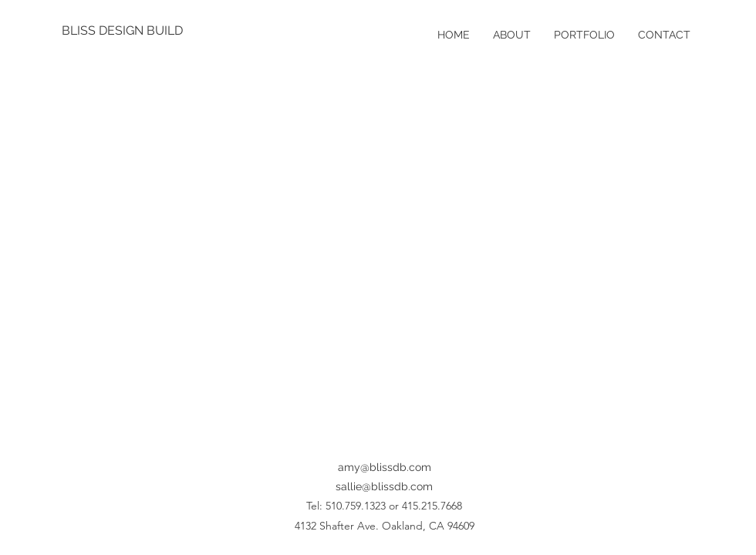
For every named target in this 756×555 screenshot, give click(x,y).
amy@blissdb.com (385, 467)
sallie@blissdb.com (384, 486)
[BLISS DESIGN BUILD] (125, 31)
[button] (378, 254)
